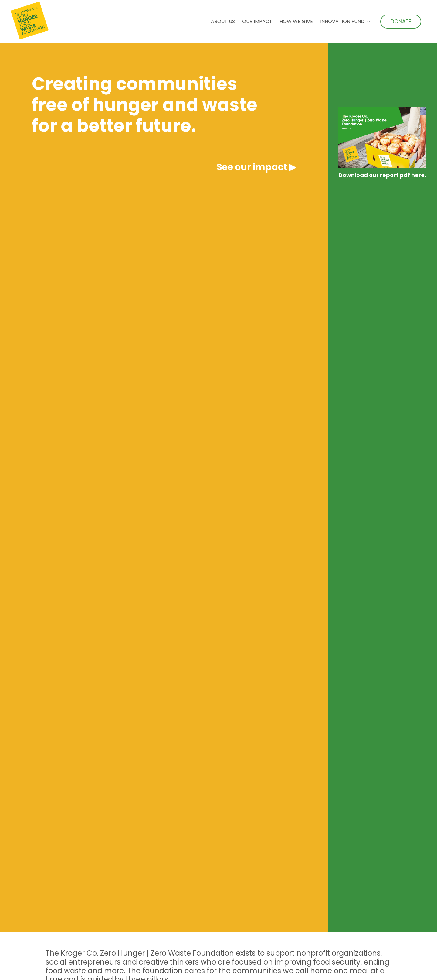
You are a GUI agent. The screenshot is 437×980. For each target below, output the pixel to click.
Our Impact (257, 21)
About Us (223, 21)
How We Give (296, 21)
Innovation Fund (342, 21)
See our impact (252, 167)
